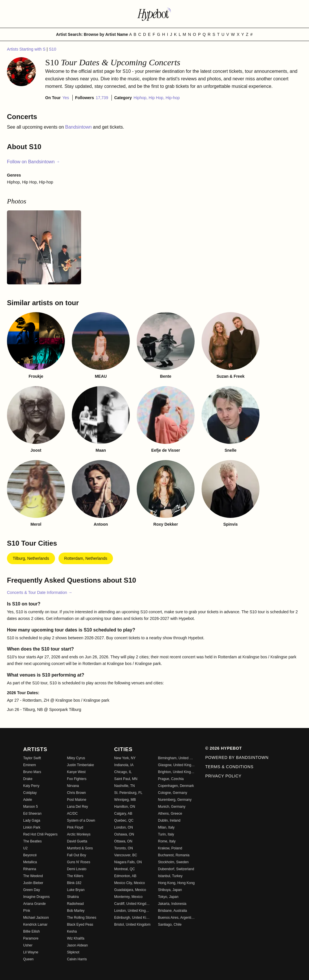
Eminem (30, 765)
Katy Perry (31, 786)
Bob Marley (76, 911)
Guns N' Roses (78, 862)
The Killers (75, 876)
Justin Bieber (33, 883)
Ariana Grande (34, 904)
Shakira (73, 897)
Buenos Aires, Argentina (176, 918)
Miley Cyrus (76, 758)
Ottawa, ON (123, 841)
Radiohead (75, 904)
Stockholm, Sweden (173, 862)
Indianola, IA (124, 765)
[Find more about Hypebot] (155, 14)
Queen (28, 959)
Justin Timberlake (80, 765)
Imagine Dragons (36, 897)
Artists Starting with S (27, 49)
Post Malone (77, 800)
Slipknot (73, 952)
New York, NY (125, 758)
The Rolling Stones (82, 918)
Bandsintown (79, 127)
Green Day (32, 890)
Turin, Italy (166, 834)
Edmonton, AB (125, 876)
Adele (28, 800)
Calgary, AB (123, 814)
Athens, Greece (170, 814)
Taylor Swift (32, 758)
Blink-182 (74, 883)
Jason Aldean (77, 945)
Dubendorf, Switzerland (176, 869)
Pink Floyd (75, 827)
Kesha (72, 931)
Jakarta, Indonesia (172, 904)
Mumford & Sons (80, 848)
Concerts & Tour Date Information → (40, 592)
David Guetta (77, 841)
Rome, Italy (167, 841)
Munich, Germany (172, 807)
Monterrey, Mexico (128, 897)
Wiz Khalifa (76, 938)
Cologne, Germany (172, 793)
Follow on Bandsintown (33, 162)
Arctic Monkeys (79, 834)
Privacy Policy (223, 776)
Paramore (31, 938)
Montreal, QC (124, 869)
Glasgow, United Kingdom (176, 765)
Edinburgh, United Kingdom (132, 918)
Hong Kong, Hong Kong (176, 883)
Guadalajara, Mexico (130, 890)
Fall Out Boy (76, 855)
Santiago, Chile (170, 925)
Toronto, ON (124, 848)
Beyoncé (30, 855)
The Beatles (32, 841)
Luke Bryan (76, 890)
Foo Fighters (77, 779)
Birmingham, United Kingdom (176, 758)
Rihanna (30, 869)
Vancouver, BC (126, 855)
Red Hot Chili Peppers (40, 834)
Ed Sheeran (32, 814)
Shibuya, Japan (170, 890)
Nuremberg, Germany (175, 800)
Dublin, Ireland (169, 820)
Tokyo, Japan (168, 897)
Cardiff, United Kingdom (132, 904)
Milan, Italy (166, 827)
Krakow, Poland (170, 848)
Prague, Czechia (171, 779)
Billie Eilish (31, 931)
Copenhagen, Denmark (176, 786)
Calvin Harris (77, 959)
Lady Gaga (32, 820)
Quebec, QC (124, 820)
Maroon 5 (31, 807)
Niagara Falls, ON (128, 862)
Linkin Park (32, 827)
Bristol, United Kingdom (132, 925)
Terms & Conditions (230, 767)
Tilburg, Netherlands (31, 558)
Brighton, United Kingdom (176, 772)
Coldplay (30, 793)
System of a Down (81, 820)
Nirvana (73, 786)
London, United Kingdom (132, 911)
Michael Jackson (36, 918)
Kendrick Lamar (35, 925)
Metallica (30, 862)
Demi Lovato (77, 869)
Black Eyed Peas (80, 925)
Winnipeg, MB (125, 800)
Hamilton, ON (125, 807)
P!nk (27, 911)
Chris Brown (76, 793)
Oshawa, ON (124, 834)
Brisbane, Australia (172, 911)
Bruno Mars (32, 772)
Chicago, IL (123, 772)
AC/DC (72, 814)
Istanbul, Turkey (170, 876)
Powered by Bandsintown (237, 757)
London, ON (124, 827)
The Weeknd (33, 876)
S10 (53, 49)
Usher (28, 945)
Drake (28, 779)
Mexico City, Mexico (129, 883)
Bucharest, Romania (174, 855)
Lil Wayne (31, 952)
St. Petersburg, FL (128, 793)
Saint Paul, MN (126, 779)
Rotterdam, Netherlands (86, 558)
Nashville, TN (124, 786)
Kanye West (76, 772)
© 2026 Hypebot (224, 748)
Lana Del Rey (77, 807)
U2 (25, 848)
